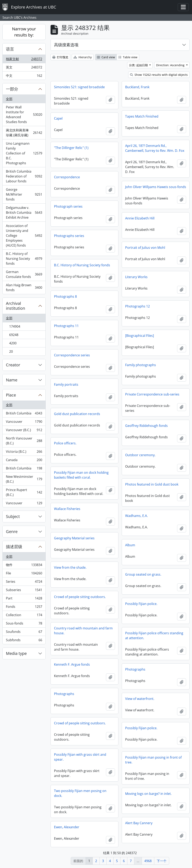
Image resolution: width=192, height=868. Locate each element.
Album (130, 545)
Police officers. (65, 443)
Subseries (24, 591)
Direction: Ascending (171, 65)
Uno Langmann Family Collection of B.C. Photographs (24, 153)
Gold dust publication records (77, 414)
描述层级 (14, 547)
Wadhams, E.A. (136, 516)
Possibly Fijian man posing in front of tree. (153, 760)
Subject (13, 516)
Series (24, 582)
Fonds (24, 607)
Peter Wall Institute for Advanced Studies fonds (24, 115)
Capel (58, 118)
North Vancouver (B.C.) (24, 441)
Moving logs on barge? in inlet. (148, 794)
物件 (24, 566)
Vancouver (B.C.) (24, 431)
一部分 (12, 89)
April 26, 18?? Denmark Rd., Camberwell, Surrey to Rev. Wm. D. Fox (155, 148)
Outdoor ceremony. (140, 455)
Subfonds (24, 641)
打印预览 (60, 57)
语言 (10, 49)
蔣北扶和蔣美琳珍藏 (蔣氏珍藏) (24, 133)
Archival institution (15, 306)
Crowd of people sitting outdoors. (80, 597)
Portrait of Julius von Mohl (145, 248)
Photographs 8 (65, 296)
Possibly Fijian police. (141, 604)
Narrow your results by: (24, 32)
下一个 (162, 861)
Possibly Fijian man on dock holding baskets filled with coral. (81, 475)
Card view (106, 57)
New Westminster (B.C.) (24, 479)
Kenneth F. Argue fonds (72, 664)
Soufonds (24, 633)
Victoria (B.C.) (24, 452)
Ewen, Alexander (67, 827)
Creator (13, 365)
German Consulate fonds (24, 274)
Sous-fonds (24, 624)
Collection (24, 616)
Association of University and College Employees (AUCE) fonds (24, 236)
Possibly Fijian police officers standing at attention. (154, 636)
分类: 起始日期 (139, 65)
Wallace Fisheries (67, 509)
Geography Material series (74, 538)
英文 (24, 68)
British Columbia (24, 414)
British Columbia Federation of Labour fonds (24, 176)
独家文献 (24, 60)
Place (11, 395)
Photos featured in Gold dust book (152, 484)
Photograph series (68, 206)
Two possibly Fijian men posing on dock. (80, 793)
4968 (148, 861)
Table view (128, 57)
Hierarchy (83, 57)
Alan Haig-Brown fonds (24, 287)
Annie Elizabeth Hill (140, 218)
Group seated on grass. (143, 574)
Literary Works (136, 277)
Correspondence (67, 177)
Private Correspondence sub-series (152, 394)
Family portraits (66, 384)
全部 (9, 99)
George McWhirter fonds (24, 194)
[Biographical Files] (140, 336)
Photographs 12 (137, 306)
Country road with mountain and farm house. (83, 631)
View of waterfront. (140, 699)
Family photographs (141, 365)
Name (12, 380)
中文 (24, 76)
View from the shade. (70, 567)
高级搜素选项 (66, 45)
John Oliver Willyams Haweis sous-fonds (156, 187)
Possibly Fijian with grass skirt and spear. (80, 757)
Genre (12, 531)
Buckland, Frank (137, 87)
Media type (16, 653)
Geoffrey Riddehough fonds (146, 426)
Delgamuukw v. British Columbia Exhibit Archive (24, 213)
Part (24, 599)
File (24, 574)
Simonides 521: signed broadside (79, 87)
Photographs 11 (66, 326)
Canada (24, 461)
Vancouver (24, 422)
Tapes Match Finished (142, 116)
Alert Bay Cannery (139, 823)
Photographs (135, 669)
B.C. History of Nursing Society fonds (24, 259)
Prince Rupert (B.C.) (24, 492)
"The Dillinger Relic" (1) (71, 148)
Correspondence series (72, 355)
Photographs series (69, 236)
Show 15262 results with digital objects (159, 75)
